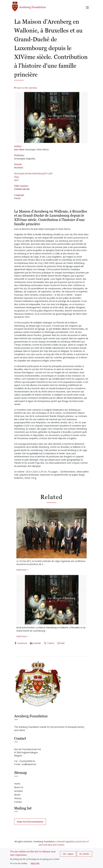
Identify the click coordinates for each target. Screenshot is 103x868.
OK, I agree (68, 854)
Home (17, 784)
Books (17, 795)
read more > (22, 570)
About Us (19, 787)
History (18, 798)
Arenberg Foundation (29, 6)
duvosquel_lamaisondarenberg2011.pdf (33, 173)
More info (35, 863)
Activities (19, 791)
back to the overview (26, 88)
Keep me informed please (30, 822)
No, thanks (84, 854)
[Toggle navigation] (87, 7)
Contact (18, 802)
